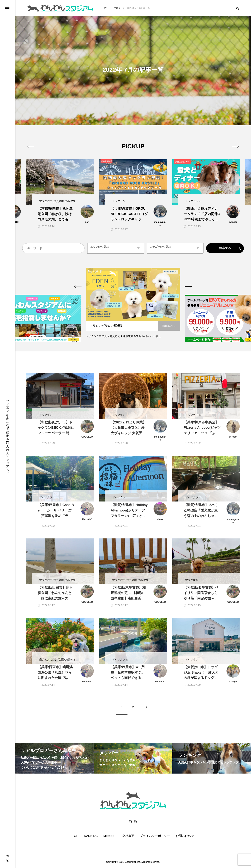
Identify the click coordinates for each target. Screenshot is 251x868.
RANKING (91, 836)
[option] (133, 305)
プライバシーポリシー (155, 836)
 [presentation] (31, 146)
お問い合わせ (185, 836)
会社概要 (128, 836)
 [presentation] (235, 146)
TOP (75, 836)
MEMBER (110, 836)
